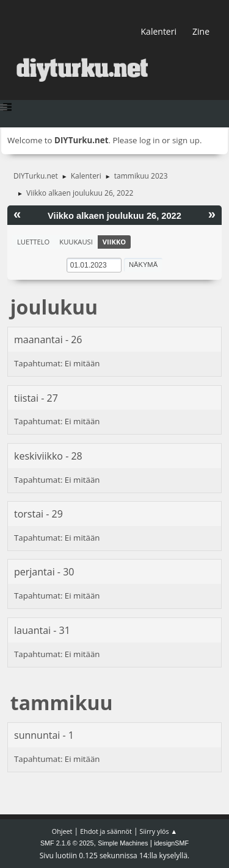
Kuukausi (76, 242)
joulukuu (54, 307)
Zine (201, 31)
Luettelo (33, 242)
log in (150, 140)
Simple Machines (123, 843)
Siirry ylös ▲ (159, 831)
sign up (186, 140)
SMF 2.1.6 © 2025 (67, 843)
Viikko (114, 242)
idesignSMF (171, 843)
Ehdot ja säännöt (106, 831)
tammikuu (62, 703)
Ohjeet (62, 831)
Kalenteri (159, 31)
